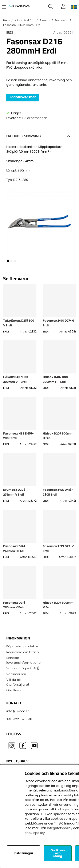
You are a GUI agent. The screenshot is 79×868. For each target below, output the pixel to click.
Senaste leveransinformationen (24, 660)
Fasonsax (61, 21)
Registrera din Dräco (23, 652)
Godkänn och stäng (58, 853)
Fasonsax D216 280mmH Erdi (22, 25)
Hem (6, 21)
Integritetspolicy (60, 828)
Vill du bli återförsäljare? (18, 682)
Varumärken (16, 674)
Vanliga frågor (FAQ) (23, 668)
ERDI (10, 33)
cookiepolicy (35, 833)
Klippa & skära (25, 21)
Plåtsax (45, 21)
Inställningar (23, 853)
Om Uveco (14, 690)
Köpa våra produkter (23, 646)
